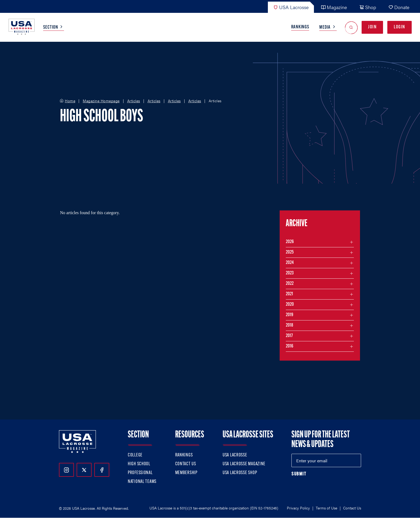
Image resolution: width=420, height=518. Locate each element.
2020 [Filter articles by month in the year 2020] (290, 305)
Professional (140, 473)
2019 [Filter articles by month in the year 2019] (290, 315)
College (135, 455)
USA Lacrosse (291, 7)
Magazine (334, 7)
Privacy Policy (298, 508)
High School (139, 464)
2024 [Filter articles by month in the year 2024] (290, 263)
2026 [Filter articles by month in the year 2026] (290, 242)
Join (372, 27)
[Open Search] (351, 27)
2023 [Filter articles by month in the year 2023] (290, 273)
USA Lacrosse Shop (240, 473)
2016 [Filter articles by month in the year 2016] (290, 346)
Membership (186, 473)
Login (400, 27)
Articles (134, 101)
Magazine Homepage (101, 101)
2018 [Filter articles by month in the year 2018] (290, 325)
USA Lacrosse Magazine (244, 464)
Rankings (300, 27)
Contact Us (186, 464)
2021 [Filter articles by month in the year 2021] (289, 294)
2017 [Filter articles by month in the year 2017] (289, 336)
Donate (399, 7)
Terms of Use (327, 508)
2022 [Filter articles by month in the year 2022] (290, 284)
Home (70, 101)
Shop (368, 7)
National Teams (142, 482)
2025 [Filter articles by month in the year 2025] (290, 252)
